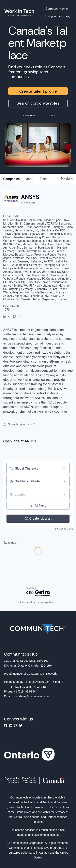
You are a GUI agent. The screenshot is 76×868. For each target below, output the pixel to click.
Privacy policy (27, 603)
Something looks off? (19, 424)
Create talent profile (38, 91)
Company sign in (57, 9)
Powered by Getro (63, 529)
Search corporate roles (38, 103)
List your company (58, 16)
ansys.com (28, 202)
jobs (30, 179)
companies (11, 179)
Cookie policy (46, 603)
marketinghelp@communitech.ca (38, 835)
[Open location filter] (64, 494)
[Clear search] (64, 468)
